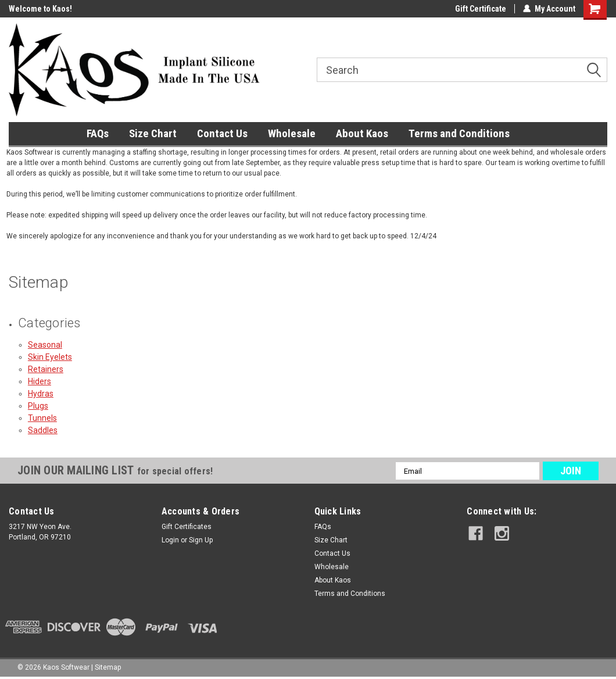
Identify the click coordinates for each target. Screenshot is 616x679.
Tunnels (42, 418)
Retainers (46, 369)
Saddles (43, 430)
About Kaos (362, 133)
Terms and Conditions (459, 133)
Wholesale (292, 133)
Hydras (41, 394)
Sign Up (201, 540)
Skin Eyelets (50, 357)
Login (170, 540)
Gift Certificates (187, 527)
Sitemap (108, 667)
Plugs (38, 406)
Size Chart (153, 133)
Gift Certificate (481, 9)
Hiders (40, 381)
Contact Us (222, 133)
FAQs (98, 133)
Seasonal (45, 345)
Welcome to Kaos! (40, 9)
